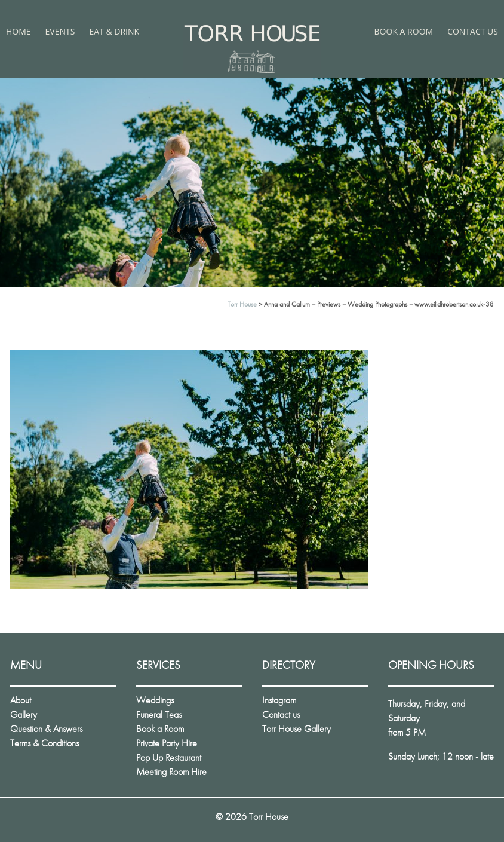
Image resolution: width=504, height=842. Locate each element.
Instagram (279, 700)
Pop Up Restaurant (169, 757)
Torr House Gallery (296, 729)
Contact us (473, 31)
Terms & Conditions (44, 743)
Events (60, 31)
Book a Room (404, 31)
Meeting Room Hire (171, 772)
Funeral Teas (159, 714)
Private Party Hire (167, 743)
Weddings (155, 700)
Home (19, 31)
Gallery (24, 714)
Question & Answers (46, 729)
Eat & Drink (114, 31)
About (21, 700)
